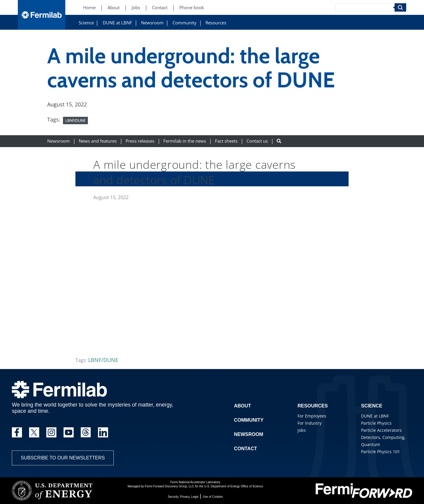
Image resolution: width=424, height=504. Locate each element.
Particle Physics (376, 423)
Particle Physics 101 (381, 452)
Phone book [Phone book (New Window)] (192, 8)
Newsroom (152, 23)
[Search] (365, 7)
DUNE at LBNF (117, 23)
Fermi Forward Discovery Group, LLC (170, 486)
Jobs (302, 430)
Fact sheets (226, 141)
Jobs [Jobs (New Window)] (136, 8)
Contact (245, 449)
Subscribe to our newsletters (63, 458)
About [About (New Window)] (114, 8)
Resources (216, 23)
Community (185, 23)
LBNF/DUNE (75, 120)
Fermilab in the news (185, 141)
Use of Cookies (213, 497)
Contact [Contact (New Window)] (160, 8)
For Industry (310, 423)
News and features (98, 141)
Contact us (257, 141)
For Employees (312, 416)
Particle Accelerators (381, 430)
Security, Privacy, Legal (183, 497)
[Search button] (279, 141)
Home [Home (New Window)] (89, 8)
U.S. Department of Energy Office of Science (234, 486)
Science (86, 23)
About (242, 406)
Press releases (140, 141)
